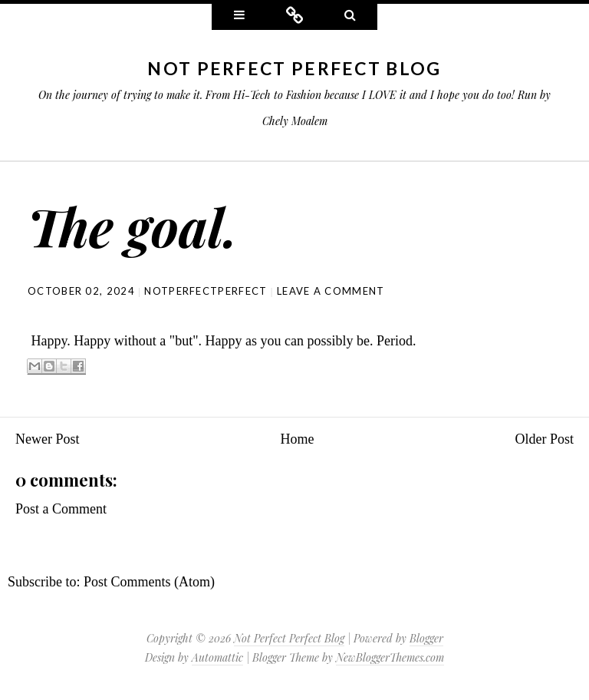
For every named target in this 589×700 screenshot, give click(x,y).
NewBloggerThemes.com (390, 657)
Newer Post (48, 439)
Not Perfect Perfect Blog (294, 68)
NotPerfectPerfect (206, 291)
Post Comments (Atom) (149, 582)
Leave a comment (331, 291)
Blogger (426, 638)
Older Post (545, 439)
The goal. (133, 226)
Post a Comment (61, 509)
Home (298, 439)
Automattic (217, 657)
